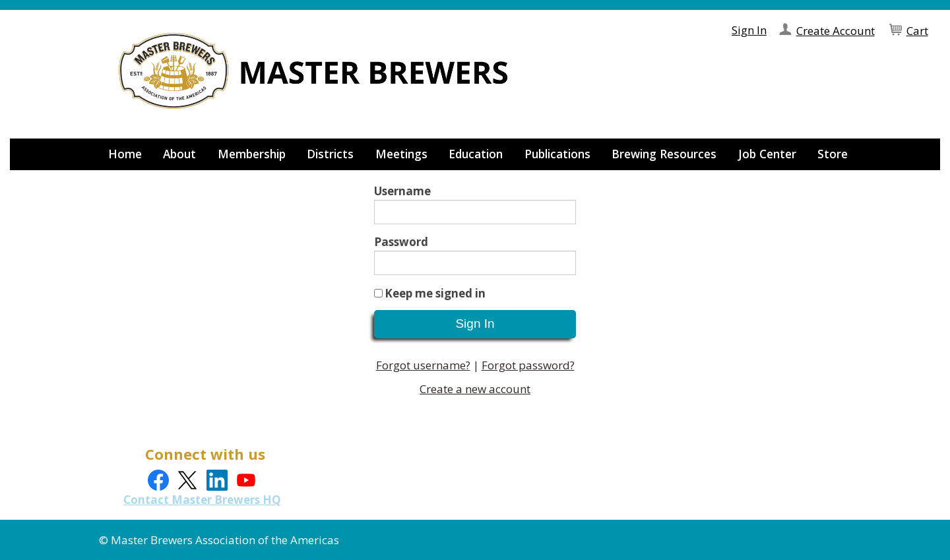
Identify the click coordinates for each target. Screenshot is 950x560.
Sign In (749, 30)
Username (402, 191)
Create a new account (475, 389)
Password (401, 242)
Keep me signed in (435, 293)
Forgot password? (528, 365)
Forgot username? (423, 365)
